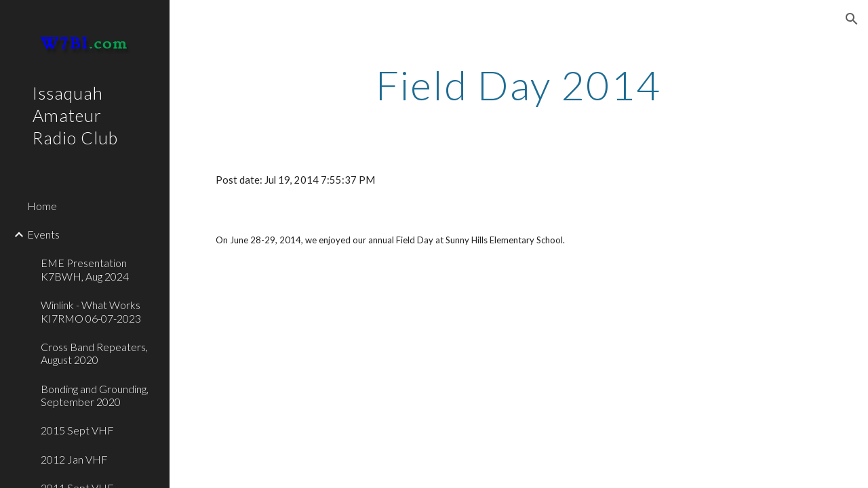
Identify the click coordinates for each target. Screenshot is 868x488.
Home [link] (42, 206)
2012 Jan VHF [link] (74, 459)
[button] (852, 19)
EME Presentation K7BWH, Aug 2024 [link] (85, 269)
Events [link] (43, 234)
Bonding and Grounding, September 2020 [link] (95, 395)
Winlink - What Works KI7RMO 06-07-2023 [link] (91, 311)
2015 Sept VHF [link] (77, 430)
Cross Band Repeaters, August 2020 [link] (94, 353)
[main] (518, 85)
